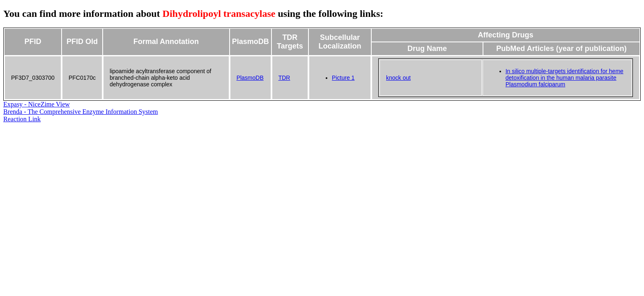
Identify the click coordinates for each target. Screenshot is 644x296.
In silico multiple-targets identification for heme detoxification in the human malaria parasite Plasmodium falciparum (565, 78)
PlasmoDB (250, 78)
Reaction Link (22, 119)
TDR (284, 78)
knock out (398, 78)
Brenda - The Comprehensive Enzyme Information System (81, 112)
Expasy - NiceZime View (37, 104)
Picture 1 (343, 78)
